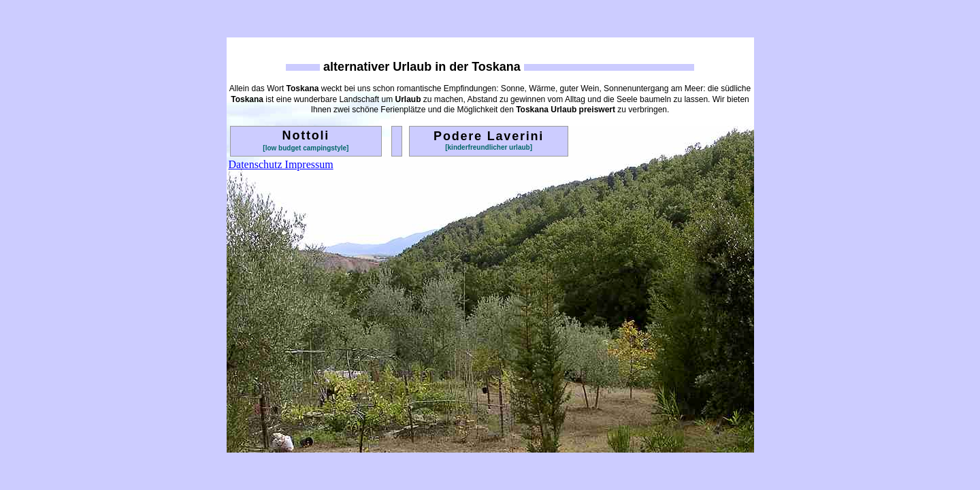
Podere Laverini (489, 136)
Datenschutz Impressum (281, 164)
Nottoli (306, 135)
